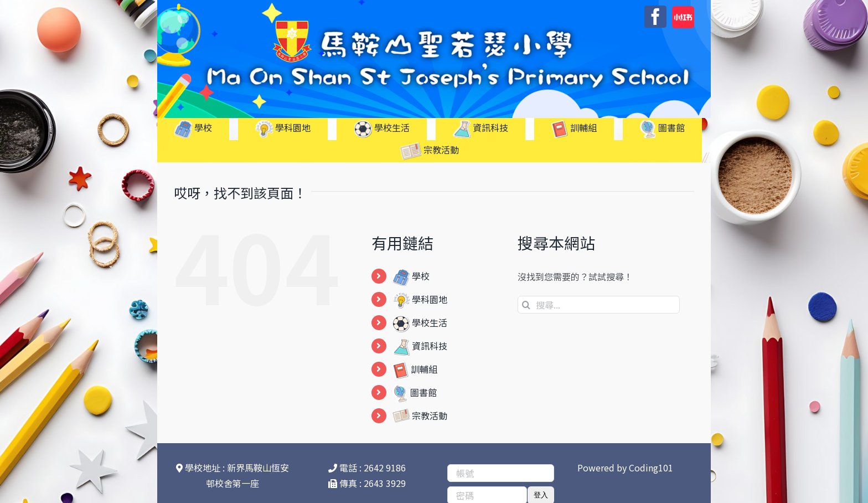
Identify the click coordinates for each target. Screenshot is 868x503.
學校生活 (420, 322)
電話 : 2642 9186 (367, 468)
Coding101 (651, 468)
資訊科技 (420, 346)
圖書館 (415, 392)
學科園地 (420, 299)
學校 (411, 276)
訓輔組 (415, 369)
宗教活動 (420, 415)
